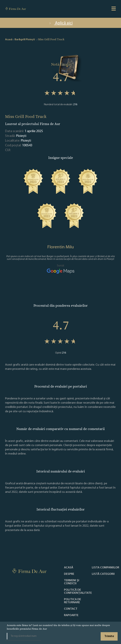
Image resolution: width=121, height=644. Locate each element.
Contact (71, 609)
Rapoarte (71, 615)
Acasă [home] (9, 40)
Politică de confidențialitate (78, 592)
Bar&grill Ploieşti (25, 40)
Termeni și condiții (72, 582)
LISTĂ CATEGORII (103, 574)
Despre (69, 574)
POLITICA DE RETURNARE (72, 601)
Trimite (109, 636)
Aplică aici (61, 23)
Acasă (69, 568)
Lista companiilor (105, 568)
